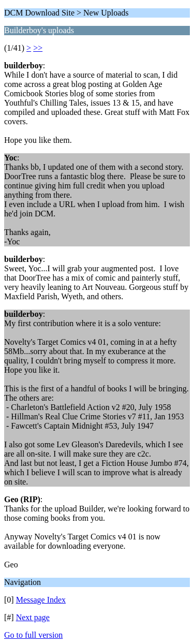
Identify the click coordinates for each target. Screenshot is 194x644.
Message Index (41, 600)
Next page (33, 617)
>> (38, 48)
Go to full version (33, 635)
